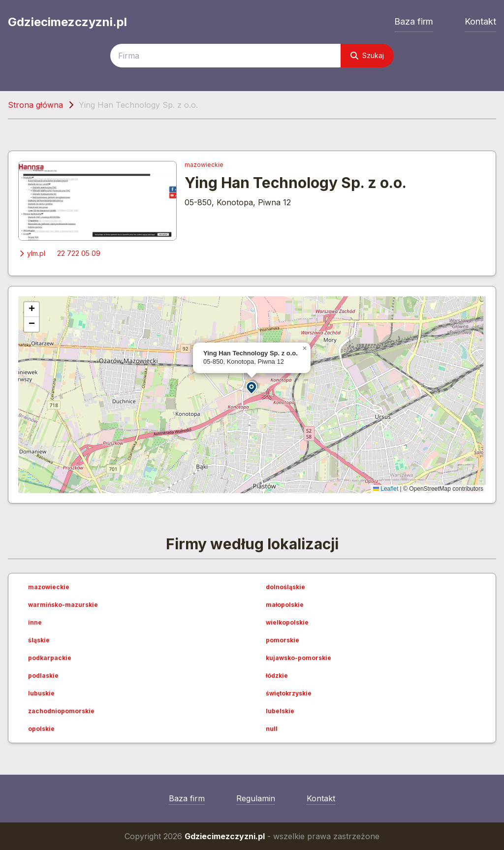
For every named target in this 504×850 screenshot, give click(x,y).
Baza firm (414, 21)
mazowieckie (204, 165)
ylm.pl (32, 253)
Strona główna (35, 105)
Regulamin (256, 798)
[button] (252, 387)
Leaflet (386, 489)
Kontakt (480, 21)
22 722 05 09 (79, 253)
